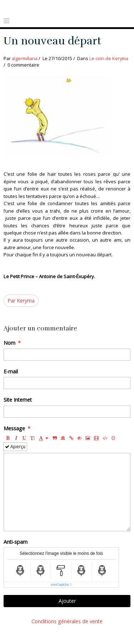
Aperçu (15, 447)
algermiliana (25, 58)
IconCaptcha (60, 585)
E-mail (11, 371)
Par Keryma (21, 301)
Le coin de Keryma (109, 58)
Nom (9, 343)
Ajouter (67, 601)
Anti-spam (16, 542)
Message (14, 428)
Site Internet (18, 400)
